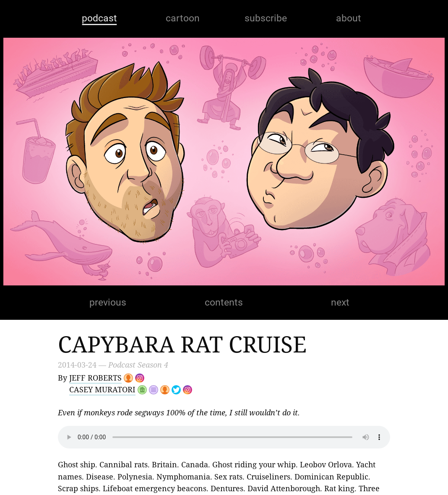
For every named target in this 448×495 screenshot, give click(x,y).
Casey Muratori (102, 389)
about (349, 18)
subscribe (266, 18)
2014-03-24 (77, 365)
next (340, 302)
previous (108, 302)
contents (224, 302)
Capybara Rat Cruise (182, 344)
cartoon (183, 18)
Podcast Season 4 (138, 365)
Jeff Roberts (95, 378)
